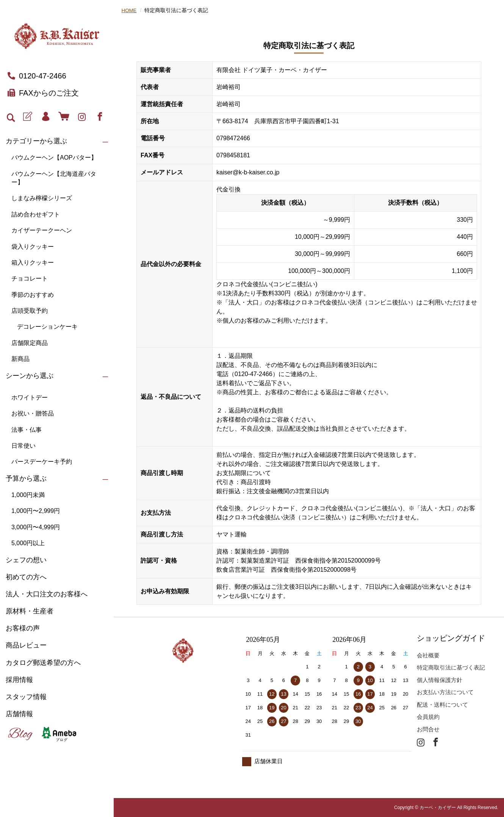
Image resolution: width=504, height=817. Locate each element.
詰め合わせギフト (36, 214)
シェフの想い (26, 560)
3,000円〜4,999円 (36, 527)
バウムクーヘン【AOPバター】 (54, 158)
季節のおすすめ (33, 295)
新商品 (20, 359)
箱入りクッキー (33, 263)
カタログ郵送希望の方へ (43, 663)
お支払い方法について (445, 692)
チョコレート (30, 278)
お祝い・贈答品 (33, 413)
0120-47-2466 (37, 76)
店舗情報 (19, 714)
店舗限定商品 (30, 343)
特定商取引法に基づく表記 (451, 667)
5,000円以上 (28, 543)
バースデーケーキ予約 (42, 462)
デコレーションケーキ (47, 327)
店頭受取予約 (30, 311)
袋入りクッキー (33, 247)
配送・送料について (442, 705)
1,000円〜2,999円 (36, 511)
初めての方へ (26, 577)
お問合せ (428, 729)
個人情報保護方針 (440, 680)
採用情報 (19, 680)
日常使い (23, 446)
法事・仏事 (27, 430)
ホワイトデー (30, 398)
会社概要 (428, 655)
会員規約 (428, 717)
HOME (130, 10)
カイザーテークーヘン (42, 230)
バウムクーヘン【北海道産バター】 (54, 178)
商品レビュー (26, 645)
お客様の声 (23, 628)
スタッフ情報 (26, 697)
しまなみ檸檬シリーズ (42, 198)
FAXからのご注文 (43, 93)
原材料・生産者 (30, 611)
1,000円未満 (28, 495)
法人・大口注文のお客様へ (47, 594)
